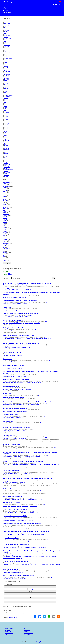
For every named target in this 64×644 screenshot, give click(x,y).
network (6, 119)
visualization (7, 164)
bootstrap (7, 37)
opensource (7, 125)
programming (8, 134)
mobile (6, 114)
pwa (5, 136)
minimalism (7, 113)
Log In (14, 613)
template (7, 155)
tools (4, 197)
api (5, 26)
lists (5, 110)
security (5, 239)
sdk (5, 143)
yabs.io (5, 2)
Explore (5, 5)
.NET (6, 21)
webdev (6, 168)
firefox (6, 81)
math (6, 111)
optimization (7, 126)
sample (6, 142)
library (6, 106)
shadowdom (7, 147)
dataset (6, 67)
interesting (7, 97)
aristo (6, 28)
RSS (20, 617)
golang (6, 87)
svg (4, 256)
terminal (6, 156)
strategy (6, 154)
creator (6, 60)
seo (5, 144)
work (4, 254)
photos (5, 241)
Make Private (30, 598)
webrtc (6, 171)
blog (5, 33)
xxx (9, 273)
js (5, 101)
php (5, 130)
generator (6, 229)
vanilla (6, 163)
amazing (6, 25)
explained (7, 78)
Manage (13, 611)
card (5, 44)
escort (5, 260)
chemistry (7, 46)
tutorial (6, 159)
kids (5, 102)
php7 (6, 131)
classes (6, 49)
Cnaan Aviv (31, 642)
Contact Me (27, 630)
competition (6, 243)
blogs (6, 34)
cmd (5, 50)
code (6, 52)
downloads (7, 74)
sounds (6, 151)
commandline (8, 53)
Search (5, 14)
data (5, 65)
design (6, 70)
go (5, 86)
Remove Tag (30, 594)
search (5, 237)
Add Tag (30, 591)
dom (5, 73)
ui (5, 162)
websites (7, 175)
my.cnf (6, 117)
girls (4, 255)
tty (5, 158)
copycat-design (8, 58)
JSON (11, 617)
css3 (5, 62)
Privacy (26, 631)
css (5, 61)
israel (5, 193)
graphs (6, 89)
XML (16, 617)
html (5, 93)
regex (6, 139)
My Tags (5, 9)
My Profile (6, 11)
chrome (6, 48)
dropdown (7, 75)
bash (6, 32)
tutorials (6, 160)
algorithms (7, 24)
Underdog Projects (39, 642)
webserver (7, 172)
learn (6, 103)
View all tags (7, 263)
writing (6, 176)
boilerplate (7, 36)
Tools (43, 627)
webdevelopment (9, 170)
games (6, 83)
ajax (5, 22)
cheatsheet (7, 45)
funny (5, 250)
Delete (30, 587)
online (5, 185)
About (25, 627)
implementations (9, 95)
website (6, 174)
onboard (6, 123)
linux (5, 107)
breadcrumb (7, 38)
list (5, 109)
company (6, 215)
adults (5, 194)
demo (6, 69)
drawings (6, 248)
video (5, 242)
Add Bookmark (7, 12)
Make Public (30, 602)
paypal (6, 129)
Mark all (8, 584)
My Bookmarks (7, 7)
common (7, 54)
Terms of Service (28, 633)
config (6, 56)
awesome (7, 30)
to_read (5, 222)
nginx (6, 121)
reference (7, 138)
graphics (5, 209)
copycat (5, 211)
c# (5, 40)
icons (5, 258)
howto (6, 91)
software (6, 150)
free (5, 82)
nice (5, 122)
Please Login (57, 5)
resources (7, 140)
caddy (6, 42)
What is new (27, 634)
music (6, 115)
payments (7, 127)
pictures (5, 231)
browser (5, 217)
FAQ (25, 628)
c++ (5, 41)
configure (7, 57)
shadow (6, 146)
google (5, 259)
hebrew (5, 190)
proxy (6, 135)
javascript (7, 98)
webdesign (7, 167)
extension (7, 79)
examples (7, 77)
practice (6, 132)
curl (5, 64)
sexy (4, 221)
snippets (6, 148)
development (8, 71)
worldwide (6, 252)
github (6, 85)
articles (6, 29)
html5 (6, 94)
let (5, 105)
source (6, 152)
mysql (6, 118)
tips (4, 251)
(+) (33, 589)
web (5, 166)
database (7, 66)
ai (4, 225)
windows (5, 246)
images (5, 233)
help (5, 90)
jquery (6, 99)
